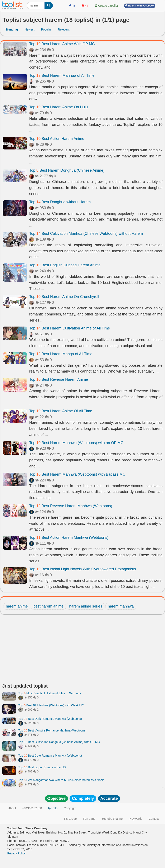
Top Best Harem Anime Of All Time (61, 411)
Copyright (70, 808)
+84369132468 (32, 808)
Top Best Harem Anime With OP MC (62, 44)
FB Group (70, 819)
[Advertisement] (82, 650)
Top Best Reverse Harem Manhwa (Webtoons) (71, 506)
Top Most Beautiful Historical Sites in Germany (50, 693)
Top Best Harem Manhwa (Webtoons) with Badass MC (77, 474)
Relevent (64, 29)
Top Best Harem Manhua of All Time (62, 75)
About (12, 808)
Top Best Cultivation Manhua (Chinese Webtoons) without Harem (86, 234)
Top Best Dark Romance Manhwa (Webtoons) (50, 719)
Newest (30, 29)
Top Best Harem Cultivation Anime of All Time (70, 328)
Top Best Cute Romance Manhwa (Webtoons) (50, 756)
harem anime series (86, 606)
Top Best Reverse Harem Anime (59, 379)
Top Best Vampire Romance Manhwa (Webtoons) (52, 730)
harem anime (17, 606)
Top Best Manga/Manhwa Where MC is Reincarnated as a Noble (61, 780)
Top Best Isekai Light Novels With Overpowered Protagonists (82, 569)
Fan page (89, 819)
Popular (46, 29)
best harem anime (48, 606)
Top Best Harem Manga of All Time (61, 354)
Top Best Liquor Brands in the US (42, 767)
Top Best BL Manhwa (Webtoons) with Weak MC (51, 705)
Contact (154, 819)
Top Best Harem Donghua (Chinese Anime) (67, 170)
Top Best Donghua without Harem (60, 202)
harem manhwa (121, 606)
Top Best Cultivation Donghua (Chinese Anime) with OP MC (59, 742)
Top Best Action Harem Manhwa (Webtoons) (69, 537)
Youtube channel (112, 819)
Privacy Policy (16, 853)
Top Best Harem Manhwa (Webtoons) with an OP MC (76, 443)
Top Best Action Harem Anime (57, 139)
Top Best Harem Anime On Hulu (58, 107)
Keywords (136, 819)
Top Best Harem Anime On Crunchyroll (64, 297)
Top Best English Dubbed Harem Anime (65, 265)
